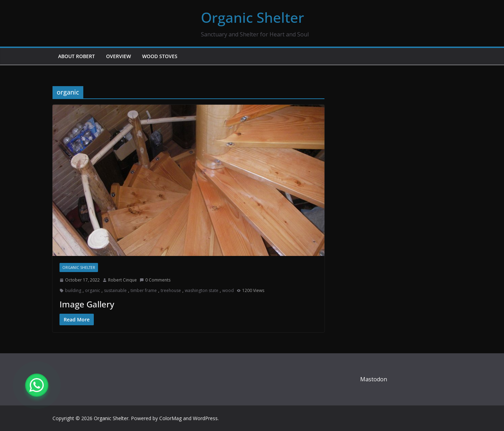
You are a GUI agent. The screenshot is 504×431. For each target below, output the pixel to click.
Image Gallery (87, 304)
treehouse (171, 290)
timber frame (144, 290)
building (73, 290)
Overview (118, 56)
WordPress (205, 418)
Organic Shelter (253, 17)
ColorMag (170, 418)
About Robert (76, 56)
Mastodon (374, 379)
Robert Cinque (122, 280)
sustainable (115, 290)
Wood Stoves (160, 56)
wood (228, 290)
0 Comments (155, 280)
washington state (202, 290)
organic (93, 290)
